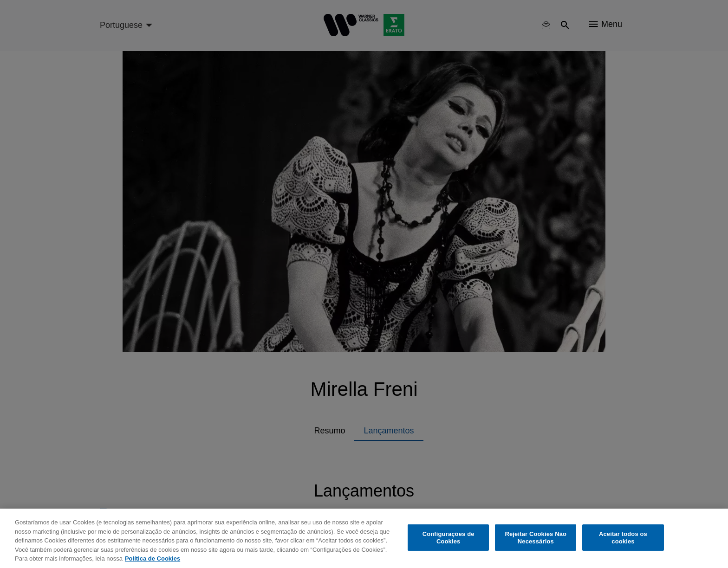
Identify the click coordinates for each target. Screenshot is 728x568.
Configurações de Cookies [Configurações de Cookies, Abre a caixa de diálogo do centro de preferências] (448, 538)
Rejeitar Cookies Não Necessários (536, 538)
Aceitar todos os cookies (623, 538)
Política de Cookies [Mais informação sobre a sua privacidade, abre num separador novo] (153, 558)
